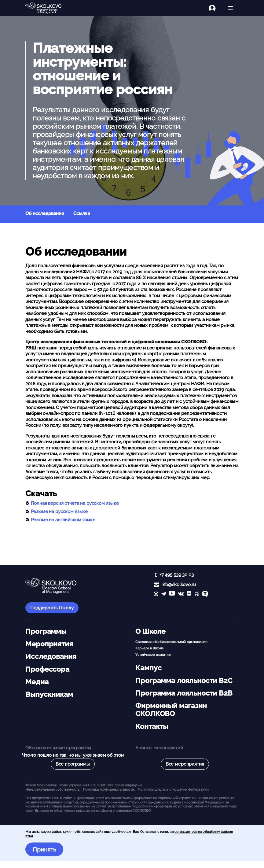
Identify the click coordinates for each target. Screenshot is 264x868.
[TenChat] (205, 595)
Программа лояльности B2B (184, 693)
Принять (44, 849)
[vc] (197, 595)
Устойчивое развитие (153, 655)
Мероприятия (49, 644)
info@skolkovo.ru (178, 585)
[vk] (181, 595)
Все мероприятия (185, 764)
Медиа (37, 682)
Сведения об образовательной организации (171, 642)
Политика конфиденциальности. (109, 789)
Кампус (148, 668)
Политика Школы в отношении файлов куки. (173, 789)
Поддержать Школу (52, 608)
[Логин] (216, 8)
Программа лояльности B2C (184, 681)
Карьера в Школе (150, 648)
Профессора (47, 669)
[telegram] (164, 595)
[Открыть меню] (231, 8)
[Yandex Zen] (189, 595)
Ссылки (82, 213)
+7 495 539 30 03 (177, 575)
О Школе (150, 631)
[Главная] (48, 8)
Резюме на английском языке (63, 520)
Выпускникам (49, 694)
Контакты (152, 726)
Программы (46, 631)
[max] (156, 595)
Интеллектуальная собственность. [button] (53, 789)
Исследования (51, 656)
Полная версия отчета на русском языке (75, 503)
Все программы (73, 764)
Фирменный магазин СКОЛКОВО (171, 710)
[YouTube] (172, 595)
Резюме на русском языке (59, 512)
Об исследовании (45, 213)
